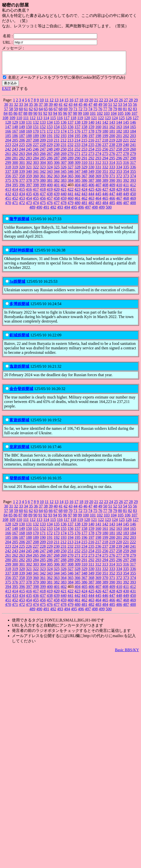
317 (133, 167)
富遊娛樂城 (19, 424)
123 (108, 122)
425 (91, 194)
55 (130, 109)
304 (43, 167)
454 (29, 203)
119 (80, 122)
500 (109, 212)
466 (112, 203)
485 (112, 207)
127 (136, 122)
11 (47, 104)
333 (112, 171)
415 (22, 194)
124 (115, 122)
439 (57, 198)
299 (8, 167)
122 (101, 122)
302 (29, 167)
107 (135, 118)
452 (15, 203)
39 (51, 109)
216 (91, 145)
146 (133, 127)
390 (112, 185)
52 (115, 109)
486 (119, 207)
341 (36, 176)
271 (78, 158)
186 (15, 140)
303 (36, 167)
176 (78, 136)
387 (91, 185)
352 (112, 176)
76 (100, 113)
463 (91, 203)
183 (126, 136)
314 (112, 167)
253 (85, 154)
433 (15, 198)
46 (85, 109)
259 (126, 154)
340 (29, 176)
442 (78, 198)
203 (133, 140)
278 (126, 158)
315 (119, 167)
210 (50, 145)
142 (105, 127)
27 (126, 104)
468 (126, 203)
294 (105, 163)
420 (57, 194)
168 (22, 136)
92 (45, 118)
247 (43, 154)
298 (133, 163)
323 (43, 171)
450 (133, 198)
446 (105, 198)
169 (29, 136)
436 (36, 198)
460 (71, 203)
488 (133, 207)
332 (105, 171)
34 (26, 109)
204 (8, 145)
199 (105, 140)
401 (57, 189)
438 (50, 198)
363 (57, 180)
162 (112, 131)
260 (133, 154)
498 (95, 212)
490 (39, 212)
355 (133, 176)
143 (112, 127)
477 (57, 207)
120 (87, 122)
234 (85, 149)
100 (86, 118)
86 (16, 118)
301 (22, 167)
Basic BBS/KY (127, 654)
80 (120, 113)
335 (126, 171)
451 (8, 203)
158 (85, 131)
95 (60, 118)
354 (126, 176)
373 (126, 180)
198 (98, 140)
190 (43, 140)
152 (43, 131)
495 (74, 212)
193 (64, 140)
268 (57, 158)
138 (78, 127)
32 (16, 109)
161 (105, 131)
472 (22, 207)
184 (133, 136)
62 (31, 113)
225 (22, 149)
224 (15, 149)
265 (36, 158)
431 (133, 194)
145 (126, 127)
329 (85, 171)
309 (78, 167)
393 (133, 185)
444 (91, 198)
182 (119, 136)
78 (110, 113)
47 (90, 109)
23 (106, 104)
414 (15, 194)
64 (41, 113)
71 (76, 113)
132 (36, 127)
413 (8, 194)
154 (57, 131)
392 (126, 185)
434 (22, 198)
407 (98, 189)
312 (98, 167)
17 (76, 104)
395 (15, 189)
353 (119, 176)
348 (85, 176)
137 (71, 127)
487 (126, 207)
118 (73, 122)
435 (29, 198)
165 (133, 131)
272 (85, 158)
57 (6, 113)
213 (70, 145)
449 (126, 198)
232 (71, 149)
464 (98, 203)
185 (8, 140)
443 (85, 198)
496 (81, 212)
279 (133, 158)
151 (36, 131)
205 (15, 145)
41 (61, 109)
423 (78, 194)
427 (105, 194)
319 (15, 171)
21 (96, 104)
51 (110, 109)
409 (112, 189)
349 (91, 176)
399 (43, 189)
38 (46, 109)
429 (119, 194)
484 (105, 207)
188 (29, 140)
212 (63, 145)
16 (71, 104)
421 (64, 194)
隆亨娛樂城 (19, 223)
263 (22, 158)
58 (11, 113)
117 (67, 122)
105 (121, 118)
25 (116, 104)
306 (57, 167)
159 (91, 131)
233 (78, 149)
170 (36, 136)
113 (39, 122)
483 (98, 207)
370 (105, 180)
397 (29, 189)
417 (36, 194)
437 (43, 198)
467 (119, 203)
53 (120, 109)
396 (22, 189)
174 (64, 136)
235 (91, 149)
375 (8, 185)
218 (105, 145)
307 (64, 167)
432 (8, 198)
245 (29, 154)
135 (57, 127)
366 (78, 180)
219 (112, 145)
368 (91, 180)
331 (98, 171)
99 (80, 118)
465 (105, 203)
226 (29, 149)
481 (85, 207)
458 (57, 203)
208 (36, 145)
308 (71, 167)
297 (126, 163)
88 (26, 118)
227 (36, 149)
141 (98, 127)
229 (50, 149)
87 (21, 118)
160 (98, 131)
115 (53, 122)
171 (43, 136)
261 (8, 158)
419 (50, 194)
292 (91, 163)
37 (41, 109)
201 (119, 140)
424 (85, 194)
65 (46, 113)
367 (85, 180)
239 (119, 149)
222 (133, 145)
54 (125, 109)
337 (8, 176)
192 (57, 140)
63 (36, 113)
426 (98, 194)
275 (105, 158)
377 (22, 185)
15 (66, 104)
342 (43, 176)
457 (50, 203)
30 (6, 109)
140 (91, 127)
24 (111, 104)
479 (71, 207)
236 (98, 149)
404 (78, 189)
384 (71, 185)
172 (50, 136)
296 (119, 163)
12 (52, 104)
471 (15, 207)
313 (105, 167)
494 (67, 212)
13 (56, 104)
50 (105, 109)
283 (29, 163)
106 (128, 118)
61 (26, 113)
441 (71, 198)
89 (30, 118)
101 (93, 118)
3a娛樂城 (17, 286)
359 (29, 180)
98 (75, 118)
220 (119, 145)
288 (64, 163)
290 (78, 163)
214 (77, 145)
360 (36, 180)
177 (85, 136)
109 (12, 122)
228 (43, 149)
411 (126, 189)
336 (133, 171)
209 (43, 145)
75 (95, 113)
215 (84, 145)
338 (15, 176)
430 (126, 194)
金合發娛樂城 (21, 393)
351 (105, 176)
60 (21, 113)
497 (88, 212)
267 (50, 158)
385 (78, 185)
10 (42, 104)
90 (35, 118)
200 (112, 140)
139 (85, 127)
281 (15, 163)
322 (36, 171)
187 (22, 140)
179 (98, 136)
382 (57, 185)
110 (19, 122)
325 (57, 171)
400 (50, 189)
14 (61, 104)
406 (91, 189)
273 (91, 158)
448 (119, 198)
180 (105, 136)
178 (91, 136)
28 (131, 104)
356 (8, 180)
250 (64, 154)
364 (64, 180)
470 (8, 207)
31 (11, 109)
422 (71, 194)
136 (64, 127)
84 (6, 118)
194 (71, 140)
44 (76, 109)
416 (29, 194)
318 (8, 171)
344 (57, 176)
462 (85, 203)
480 (78, 207)
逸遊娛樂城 (19, 371)
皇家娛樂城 (19, 451)
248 (50, 154)
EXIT (6, 93)
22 (101, 104)
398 (36, 189)
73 (85, 113)
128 (8, 127)
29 (136, 104)
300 (15, 167)
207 (29, 145)
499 (102, 212)
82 (130, 113)
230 (57, 149)
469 (133, 203)
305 (50, 167)
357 (15, 180)
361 (43, 180)
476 (50, 207)
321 (29, 171)
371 (112, 180)
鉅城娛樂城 (19, 340)
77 (105, 113)
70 (71, 113)
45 (81, 109)
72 (81, 113)
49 (100, 109)
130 (22, 127)
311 (91, 167)
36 (36, 109)
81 (125, 113)
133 (43, 127)
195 (78, 140)
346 (71, 176)
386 (85, 185)
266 (43, 158)
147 (8, 131)
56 (135, 109)
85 (11, 118)
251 (71, 154)
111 (26, 122)
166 (8, 136)
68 (61, 113)
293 (98, 163)
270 (71, 158)
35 (31, 109)
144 (119, 127)
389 (105, 185)
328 (78, 171)
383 (64, 185)
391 (119, 185)
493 (60, 212)
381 (50, 185)
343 (50, 176)
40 (56, 109)
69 (66, 113)
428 (112, 194)
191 (50, 140)
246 (36, 154)
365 (71, 180)
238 (112, 149)
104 (114, 118)
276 (112, 158)
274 (98, 158)
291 (85, 163)
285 (43, 163)
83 (135, 113)
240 (126, 149)
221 (126, 145)
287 (57, 163)
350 (98, 176)
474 (36, 207)
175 (71, 136)
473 (29, 207)
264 (29, 158)
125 (122, 122)
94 (55, 118)
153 (50, 131)
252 (78, 154)
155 (64, 131)
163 (119, 131)
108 (5, 122)
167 (15, 136)
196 (85, 140)
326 (64, 171)
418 (43, 194)
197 (91, 140)
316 (126, 167)
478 (64, 207)
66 (51, 113)
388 (98, 185)
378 (29, 185)
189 (36, 140)
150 (29, 131)
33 (21, 109)
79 (115, 113)
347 (78, 176)
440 (64, 198)
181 (112, 136)
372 (119, 180)
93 (50, 118)
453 (22, 203)
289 (71, 163)
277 (119, 158)
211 (57, 145)
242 (8, 154)
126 (129, 122)
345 (64, 176)
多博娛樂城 (19, 308)
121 (94, 122)
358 (22, 180)
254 (91, 154)
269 (64, 158)
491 (46, 212)
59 (16, 113)
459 (64, 203)
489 (32, 212)
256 (105, 154)
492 (53, 212)
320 (22, 171)
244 (22, 154)
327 (71, 171)
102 (100, 118)
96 (65, 118)
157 (78, 131)
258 (119, 154)
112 (33, 122)
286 (50, 163)
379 (36, 185)
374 (133, 180)
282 (22, 163)
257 (112, 154)
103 (107, 118)
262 (15, 158)
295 (112, 163)
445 (98, 198)
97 (70, 118)
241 (133, 149)
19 (86, 104)
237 (105, 149)
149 (22, 131)
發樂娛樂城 (19, 483)
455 (36, 203)
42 (66, 109)
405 (85, 189)
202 (126, 140)
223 (8, 149)
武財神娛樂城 (21, 255)
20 (91, 104)
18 (81, 104)
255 (98, 154)
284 (36, 163)
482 (91, 207)
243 (15, 154)
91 (40, 118)
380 (43, 185)
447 (112, 198)
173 (57, 136)
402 (64, 189)
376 (15, 185)
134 (50, 127)
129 (15, 127)
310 (85, 167)
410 (119, 189)
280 (8, 163)
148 (15, 131)
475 (43, 207)
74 (90, 113)
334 (119, 171)
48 (95, 109)
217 (98, 145)
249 (57, 154)
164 (126, 131)
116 (60, 122)
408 (105, 189)
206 (22, 145)
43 (71, 109)
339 (22, 176)
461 (78, 203)
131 (29, 127)
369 (98, 180)
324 (50, 171)
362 (50, 180)
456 (43, 203)
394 (8, 189)
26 (121, 104)
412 (133, 189)
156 (71, 131)
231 (64, 149)
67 (56, 113)
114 (46, 122)
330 (91, 171)
